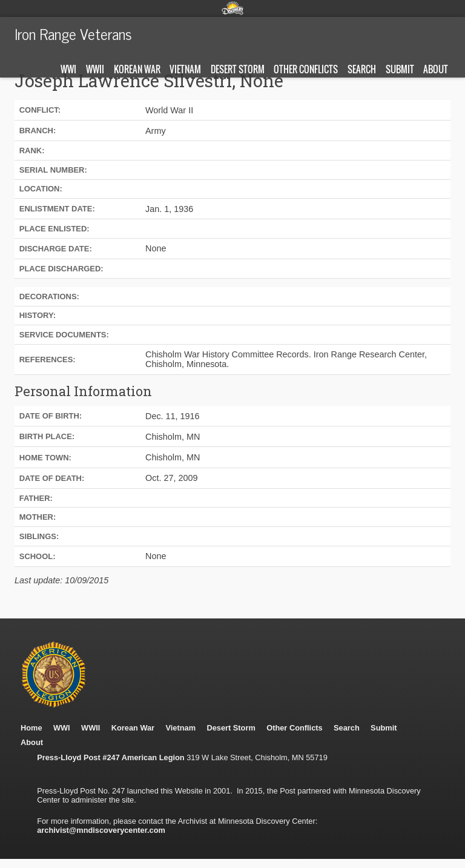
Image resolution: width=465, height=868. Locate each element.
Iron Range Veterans (73, 33)
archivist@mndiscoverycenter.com (101, 830)
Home (31, 728)
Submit (400, 69)
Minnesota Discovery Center (232, 8)
